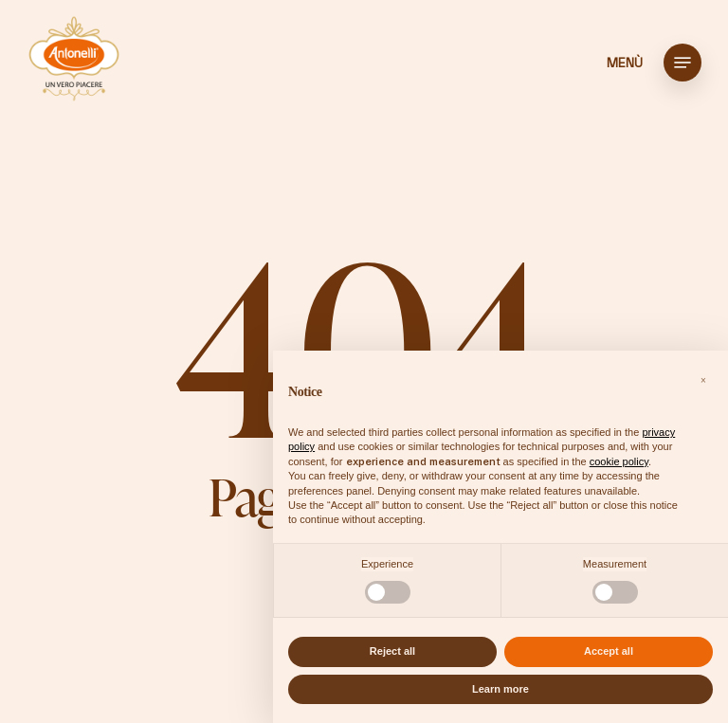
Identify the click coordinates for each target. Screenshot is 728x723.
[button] (682, 63)
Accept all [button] (609, 651)
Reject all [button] (392, 651)
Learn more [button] (500, 689)
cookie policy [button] (619, 461)
